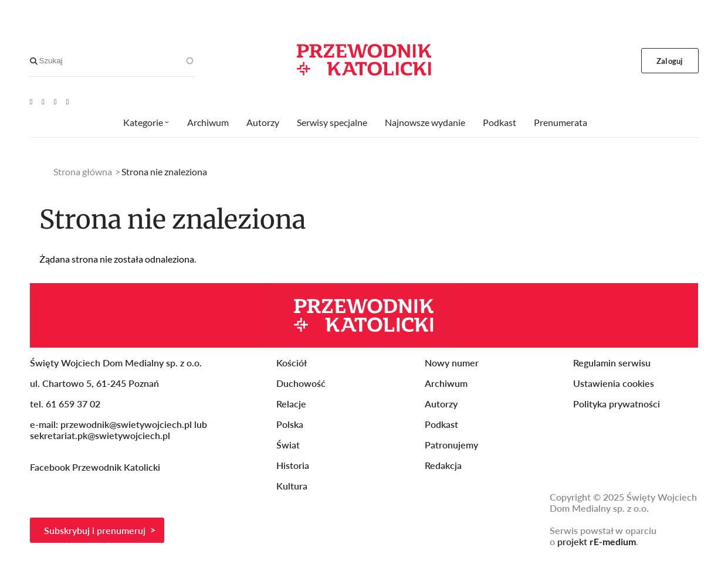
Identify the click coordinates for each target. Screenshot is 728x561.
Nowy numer (452, 363)
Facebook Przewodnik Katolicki (96, 467)
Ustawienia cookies (614, 383)
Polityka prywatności (617, 404)
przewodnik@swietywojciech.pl (126, 424)
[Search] (34, 61)
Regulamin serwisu (612, 363)
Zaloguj (670, 61)
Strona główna (83, 171)
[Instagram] (68, 101)
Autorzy (263, 122)
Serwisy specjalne (332, 122)
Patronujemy (451, 445)
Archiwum (208, 122)
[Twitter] (55, 101)
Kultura (292, 486)
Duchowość (301, 383)
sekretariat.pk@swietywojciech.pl (100, 435)
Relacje (291, 404)
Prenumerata (561, 122)
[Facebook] (43, 101)
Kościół (292, 363)
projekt (597, 541)
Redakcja (443, 465)
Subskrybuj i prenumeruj (95, 530)
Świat (288, 445)
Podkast (500, 122)
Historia (293, 465)
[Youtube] (31, 101)
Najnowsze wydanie (425, 122)
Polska (290, 424)
